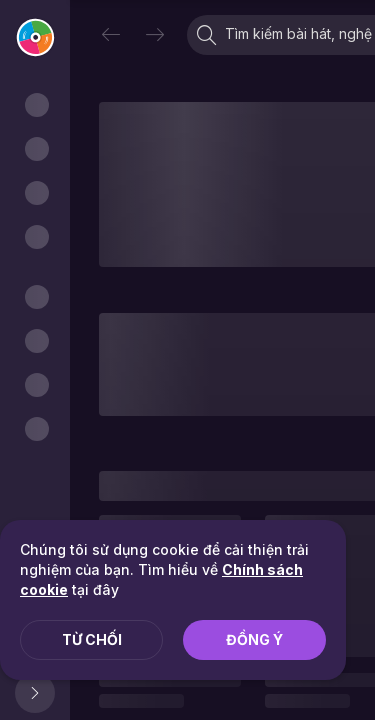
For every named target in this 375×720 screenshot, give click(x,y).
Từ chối (92, 639)
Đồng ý (254, 639)
